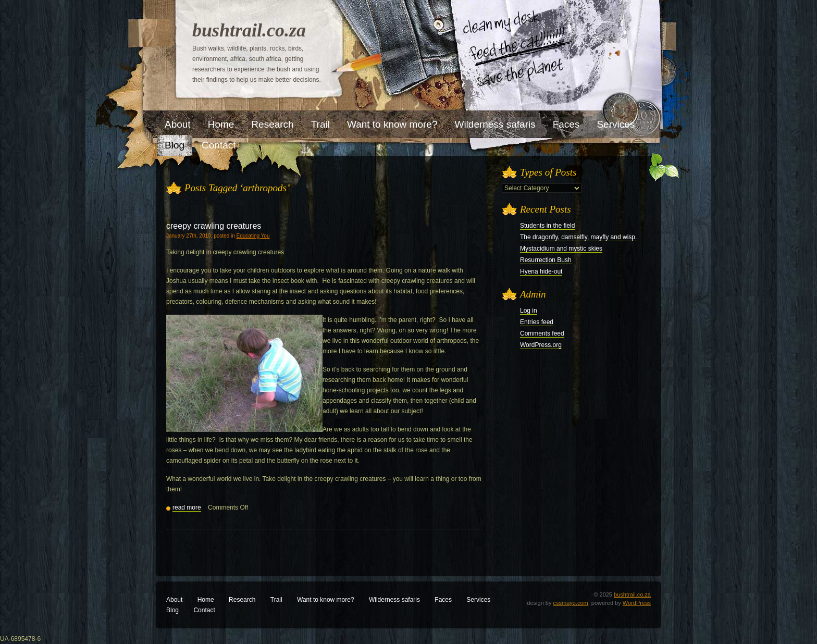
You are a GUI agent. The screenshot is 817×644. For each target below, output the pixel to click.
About (174, 600)
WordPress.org (541, 345)
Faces (443, 600)
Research (242, 600)
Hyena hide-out (541, 271)
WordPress (637, 603)
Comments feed (542, 333)
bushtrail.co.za (249, 30)
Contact (204, 610)
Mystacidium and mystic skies (561, 249)
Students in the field (547, 226)
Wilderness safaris (394, 600)
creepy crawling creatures (214, 226)
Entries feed (537, 322)
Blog (172, 610)
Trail (276, 600)
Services (478, 600)
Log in (529, 311)
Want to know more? (326, 600)
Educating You (253, 236)
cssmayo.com (571, 603)
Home (206, 600)
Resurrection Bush (546, 260)
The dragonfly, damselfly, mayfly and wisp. (578, 237)
